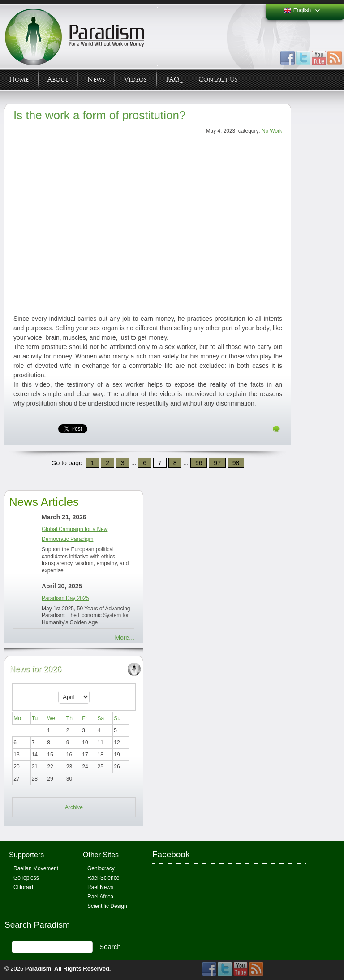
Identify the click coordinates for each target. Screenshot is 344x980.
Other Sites (101, 855)
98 (236, 463)
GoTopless (26, 878)
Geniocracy (101, 868)
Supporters (26, 855)
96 (199, 463)
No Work (272, 131)
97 (217, 463)
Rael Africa (100, 897)
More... (125, 638)
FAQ (173, 80)
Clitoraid (23, 887)
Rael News (100, 887)
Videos (135, 80)
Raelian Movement (36, 868)
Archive (74, 807)
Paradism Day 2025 (65, 598)
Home (19, 80)
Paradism (38, 969)
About (58, 80)
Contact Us (218, 80)
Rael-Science (103, 878)
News (96, 80)
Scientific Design (107, 906)
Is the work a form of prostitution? (99, 115)
